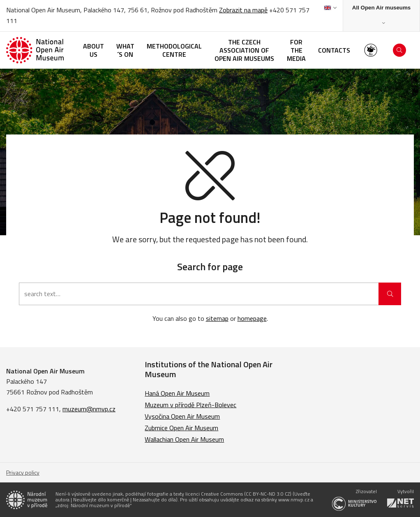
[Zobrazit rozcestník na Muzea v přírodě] (381, 16)
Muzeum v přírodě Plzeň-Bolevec (190, 405)
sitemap (217, 318)
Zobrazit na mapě (243, 10)
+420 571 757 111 (33, 409)
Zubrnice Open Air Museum (181, 428)
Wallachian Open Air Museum (184, 439)
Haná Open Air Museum (177, 393)
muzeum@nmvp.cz (89, 409)
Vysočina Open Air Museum (182, 416)
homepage (252, 318)
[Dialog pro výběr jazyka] (330, 8)
